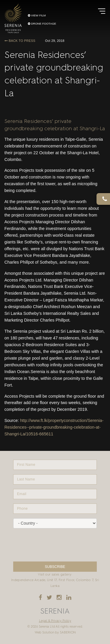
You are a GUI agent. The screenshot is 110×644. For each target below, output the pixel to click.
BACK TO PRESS (20, 41)
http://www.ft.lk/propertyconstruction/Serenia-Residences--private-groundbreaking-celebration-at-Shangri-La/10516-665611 (54, 427)
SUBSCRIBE (55, 567)
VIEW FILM (37, 15)
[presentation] (55, 545)
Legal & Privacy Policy (55, 621)
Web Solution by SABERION (55, 632)
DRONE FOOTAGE (42, 24)
